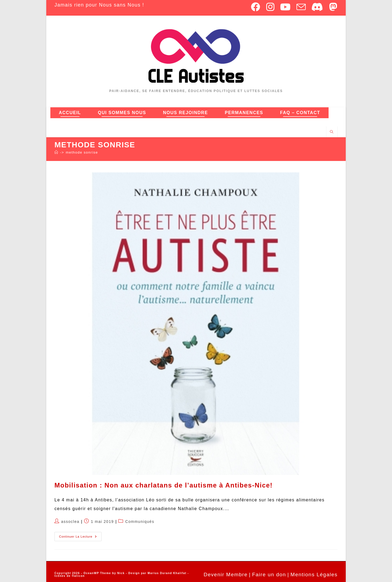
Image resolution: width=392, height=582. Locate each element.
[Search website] (332, 132)
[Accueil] (56, 152)
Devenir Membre (226, 575)
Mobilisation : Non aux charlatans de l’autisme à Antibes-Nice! (164, 485)
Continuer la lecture (80, 535)
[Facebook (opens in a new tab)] (256, 7)
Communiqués (140, 522)
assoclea (70, 522)
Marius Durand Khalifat (168, 573)
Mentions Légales (314, 575)
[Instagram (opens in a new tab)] (271, 7)
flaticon (78, 576)
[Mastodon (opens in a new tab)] (332, 7)
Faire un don (269, 575)
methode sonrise (82, 152)
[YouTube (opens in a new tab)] (286, 7)
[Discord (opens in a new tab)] (318, 7)
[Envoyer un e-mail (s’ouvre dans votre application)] (301, 7)
